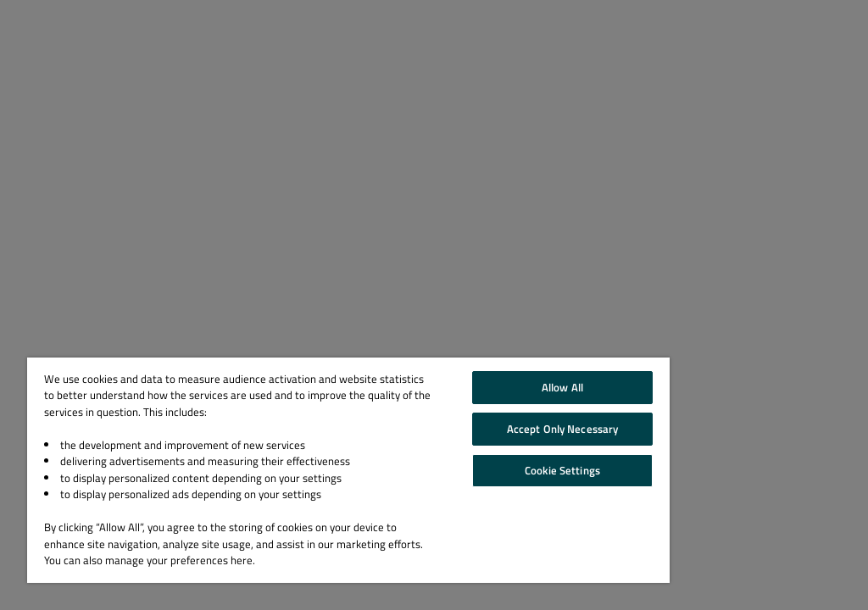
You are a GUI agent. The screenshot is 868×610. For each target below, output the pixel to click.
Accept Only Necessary (563, 429)
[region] (348, 470)
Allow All (562, 387)
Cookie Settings (562, 470)
